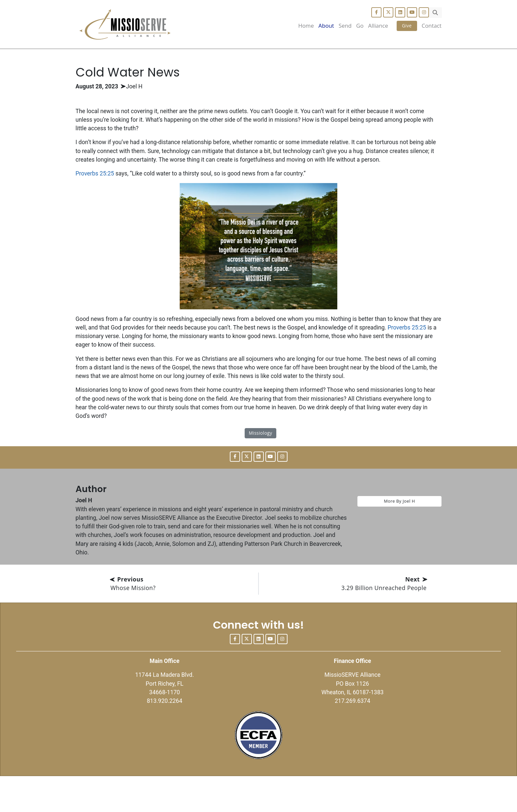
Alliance (378, 26)
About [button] (326, 26)
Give (407, 26)
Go (360, 26)
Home (306, 26)
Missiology (260, 458)
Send (345, 26)
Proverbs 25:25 (96, 190)
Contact (432, 26)
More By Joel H (399, 527)
